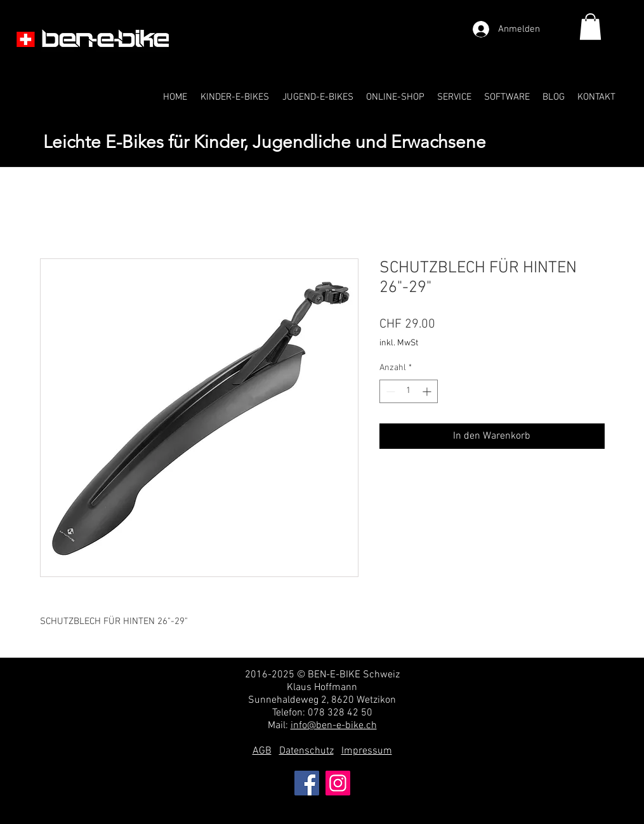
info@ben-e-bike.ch (334, 726)
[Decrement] (389, 391)
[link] (590, 27)
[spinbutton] (409, 391)
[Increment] (428, 391)
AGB (262, 751)
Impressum (367, 751)
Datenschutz (306, 751)
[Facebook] (307, 783)
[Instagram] (338, 783)
